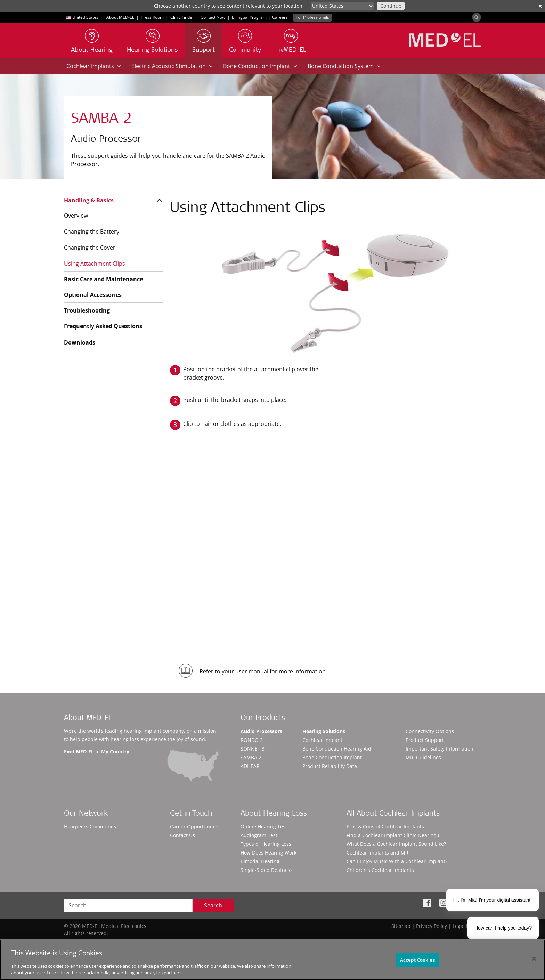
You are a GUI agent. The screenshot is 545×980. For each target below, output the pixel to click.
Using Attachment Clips (95, 264)
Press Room (152, 17)
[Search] (477, 17)
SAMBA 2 (251, 757)
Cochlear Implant (322, 740)
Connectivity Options (430, 731)
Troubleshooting (87, 310)
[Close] (534, 959)
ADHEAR (250, 766)
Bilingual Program (249, 17)
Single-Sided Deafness (267, 870)
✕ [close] (540, 6)
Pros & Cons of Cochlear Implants (385, 827)
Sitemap (401, 926)
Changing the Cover (90, 248)
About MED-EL (120, 17)
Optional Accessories (93, 295)
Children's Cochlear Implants (380, 870)
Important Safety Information (440, 749)
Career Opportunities (195, 827)
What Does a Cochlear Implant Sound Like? (396, 844)
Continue (391, 6)
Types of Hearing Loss (266, 844)
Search (213, 905)
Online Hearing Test (264, 827)
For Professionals (312, 17)
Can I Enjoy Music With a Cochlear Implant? (397, 861)
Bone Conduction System (344, 66)
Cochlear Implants (93, 66)
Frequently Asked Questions (103, 326)
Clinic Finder (182, 17)
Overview (76, 216)
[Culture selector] (342, 6)
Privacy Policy (432, 926)
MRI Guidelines (423, 757)
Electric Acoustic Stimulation (172, 66)
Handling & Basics (89, 200)
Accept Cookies (417, 960)
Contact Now (213, 17)
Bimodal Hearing (260, 861)
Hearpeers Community (90, 827)
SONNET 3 (253, 749)
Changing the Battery (92, 232)
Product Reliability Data (330, 766)
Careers (280, 17)
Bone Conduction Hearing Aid (337, 749)
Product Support (425, 740)
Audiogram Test (259, 835)
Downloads (80, 342)
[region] (272, 960)
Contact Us (182, 835)
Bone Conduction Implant (260, 66)
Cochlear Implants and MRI (378, 853)
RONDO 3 (252, 740)
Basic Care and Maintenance (103, 279)
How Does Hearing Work (269, 853)
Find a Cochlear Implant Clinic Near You (393, 835)
